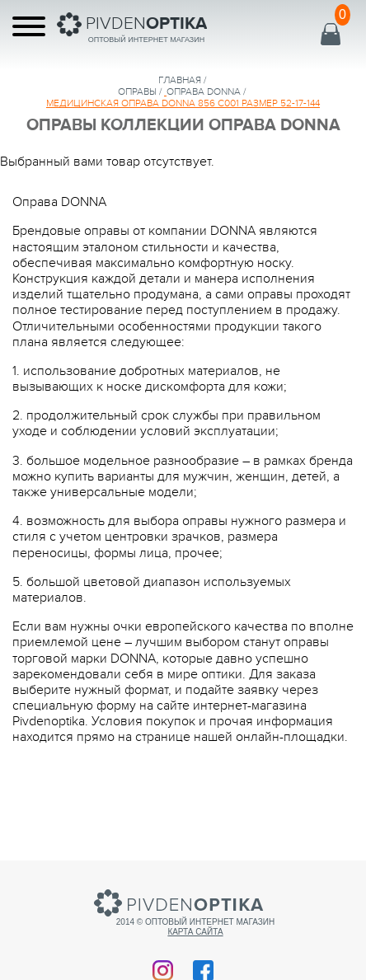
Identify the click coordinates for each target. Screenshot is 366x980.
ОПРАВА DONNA (204, 91)
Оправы (137, 91)
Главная (180, 80)
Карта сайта (195, 932)
